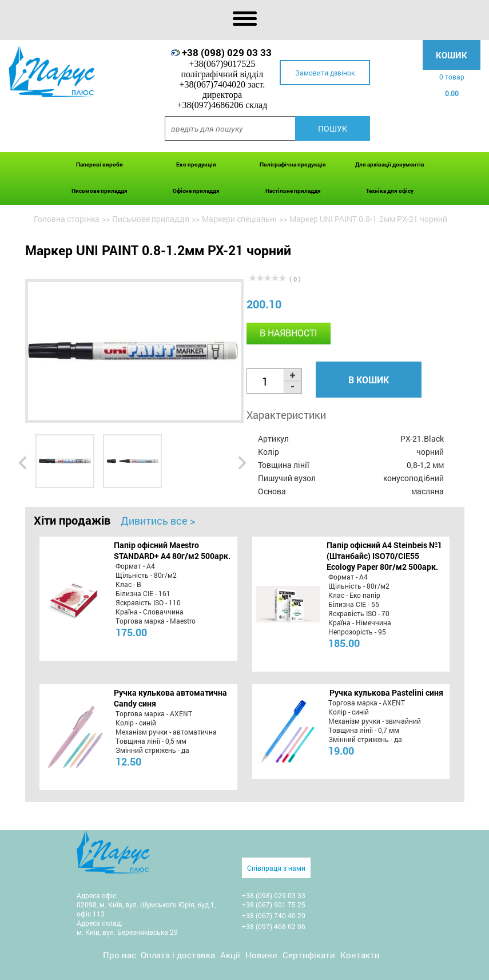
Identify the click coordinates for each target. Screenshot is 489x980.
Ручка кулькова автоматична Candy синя (170, 698)
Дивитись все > (158, 521)
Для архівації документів (390, 164)
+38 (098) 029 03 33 (227, 52)
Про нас (120, 955)
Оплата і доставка (178, 955)
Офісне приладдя (196, 191)
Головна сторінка (67, 219)
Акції (230, 955)
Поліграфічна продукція (293, 164)
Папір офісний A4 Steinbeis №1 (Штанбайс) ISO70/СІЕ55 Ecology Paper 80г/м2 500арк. (384, 556)
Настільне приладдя (293, 191)
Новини (261, 955)
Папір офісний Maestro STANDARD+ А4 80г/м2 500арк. (172, 550)
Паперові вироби (100, 164)
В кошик (369, 380)
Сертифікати (309, 955)
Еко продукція (196, 164)
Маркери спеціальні (239, 219)
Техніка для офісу (390, 191)
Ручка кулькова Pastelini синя (386, 693)
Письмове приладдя (100, 191)
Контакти (360, 955)
